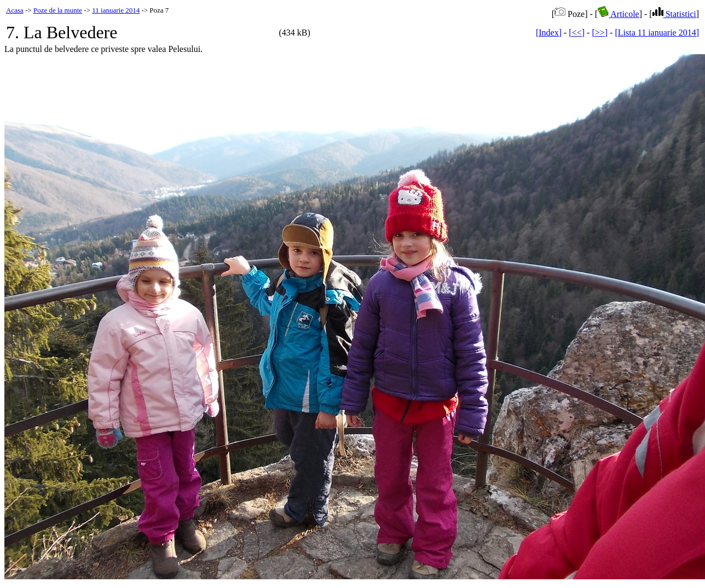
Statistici (674, 14)
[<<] (577, 33)
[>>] (600, 33)
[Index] (549, 33)
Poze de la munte (58, 10)
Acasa (15, 10)
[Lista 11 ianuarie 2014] (657, 33)
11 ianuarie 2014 (116, 10)
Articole (619, 14)
